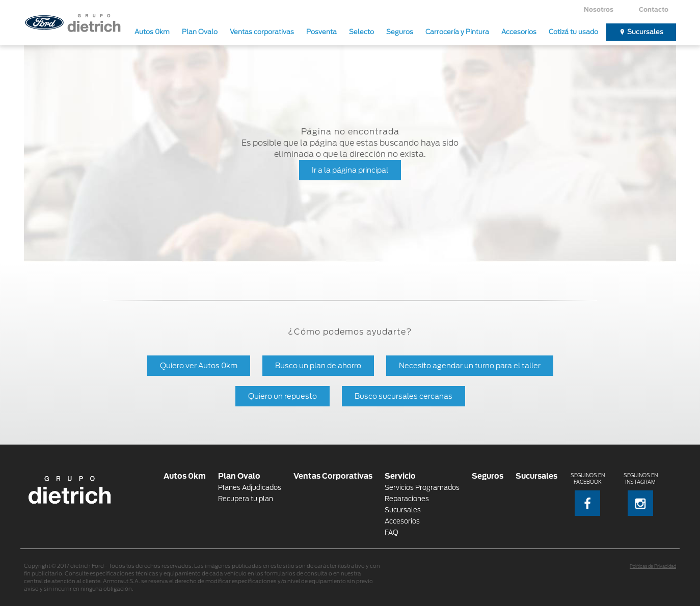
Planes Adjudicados (250, 488)
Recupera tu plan (246, 499)
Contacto (654, 9)
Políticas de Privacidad (653, 566)
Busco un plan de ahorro (318, 365)
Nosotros (599, 9)
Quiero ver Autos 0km (199, 365)
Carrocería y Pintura (457, 32)
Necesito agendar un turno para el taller (470, 365)
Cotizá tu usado (573, 32)
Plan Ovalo (200, 32)
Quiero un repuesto (282, 396)
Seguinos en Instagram (641, 494)
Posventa (321, 32)
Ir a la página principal (350, 170)
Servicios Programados (422, 488)
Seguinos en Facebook (588, 494)
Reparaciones (407, 499)
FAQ (392, 532)
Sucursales (645, 32)
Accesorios (519, 32)
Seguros (400, 32)
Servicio (400, 476)
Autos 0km (152, 32)
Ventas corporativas (262, 32)
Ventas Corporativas (333, 476)
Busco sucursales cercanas (403, 396)
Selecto (361, 32)
